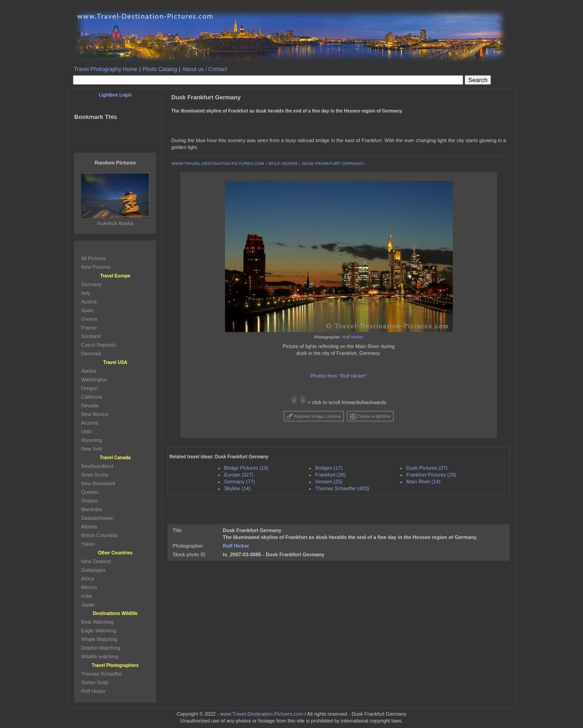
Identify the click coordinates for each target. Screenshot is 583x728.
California (92, 397)
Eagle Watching (99, 631)
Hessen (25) (329, 482)
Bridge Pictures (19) (246, 468)
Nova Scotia (95, 475)
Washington (94, 379)
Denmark (91, 354)
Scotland (91, 336)
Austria (89, 302)
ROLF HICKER (283, 164)
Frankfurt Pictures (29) (431, 475)
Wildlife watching (100, 656)
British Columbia (99, 535)
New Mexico (95, 414)
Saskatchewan (97, 518)
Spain (87, 310)
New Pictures (96, 267)
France (89, 328)
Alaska (89, 371)
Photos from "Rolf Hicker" (339, 376)
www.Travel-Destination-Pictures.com (261, 714)
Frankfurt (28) (330, 475)
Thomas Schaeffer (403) (342, 488)
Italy (86, 293)
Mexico (89, 587)
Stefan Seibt (95, 682)
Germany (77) (240, 482)
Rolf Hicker (353, 337)
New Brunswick (98, 483)
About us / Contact (205, 69)
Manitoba (91, 509)
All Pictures (94, 258)
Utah (86, 431)
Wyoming (92, 440)
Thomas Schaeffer (102, 674)
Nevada (90, 405)
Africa (87, 579)
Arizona (89, 423)
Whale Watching (99, 639)
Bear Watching (97, 622)
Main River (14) (423, 482)
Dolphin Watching (101, 648)
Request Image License (314, 417)
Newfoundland (97, 466)
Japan (88, 605)
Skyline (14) (237, 488)
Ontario (89, 501)
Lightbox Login (115, 95)
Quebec (90, 492)
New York (92, 449)
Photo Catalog (160, 69)
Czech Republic (99, 345)
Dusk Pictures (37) (427, 468)
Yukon (88, 544)
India (87, 596)
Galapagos (93, 570)
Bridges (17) (329, 468)
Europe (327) (239, 475)
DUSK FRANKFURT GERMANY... (334, 164)
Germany (91, 284)
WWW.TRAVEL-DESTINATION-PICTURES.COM (218, 164)
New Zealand (96, 561)
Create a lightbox (370, 417)
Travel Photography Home (106, 69)
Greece (89, 319)
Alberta (89, 527)
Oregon (89, 388)
